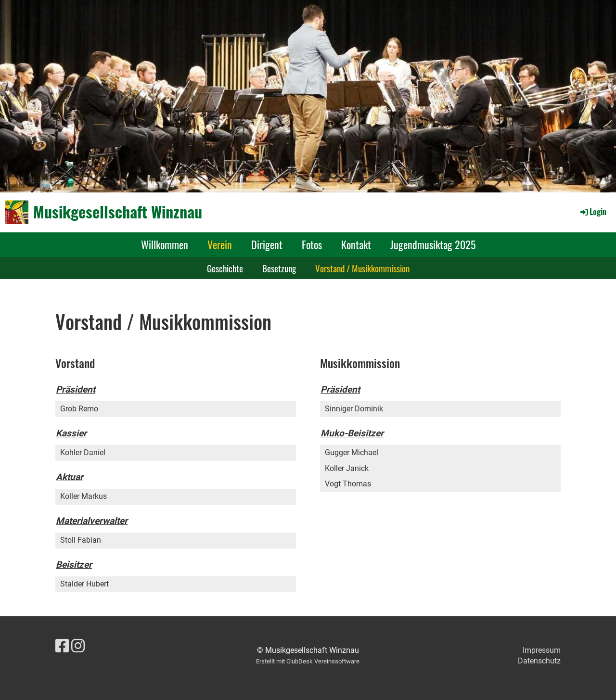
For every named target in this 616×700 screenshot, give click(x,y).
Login (593, 212)
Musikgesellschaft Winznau (118, 212)
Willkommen (165, 244)
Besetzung (279, 268)
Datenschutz (539, 661)
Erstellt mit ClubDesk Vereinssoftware (308, 661)
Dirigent (267, 244)
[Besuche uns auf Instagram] (78, 646)
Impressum (542, 650)
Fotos (312, 244)
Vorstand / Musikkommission (362, 268)
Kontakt (356, 244)
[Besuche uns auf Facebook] (62, 646)
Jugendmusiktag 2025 (433, 244)
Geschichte (225, 268)
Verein (220, 244)
